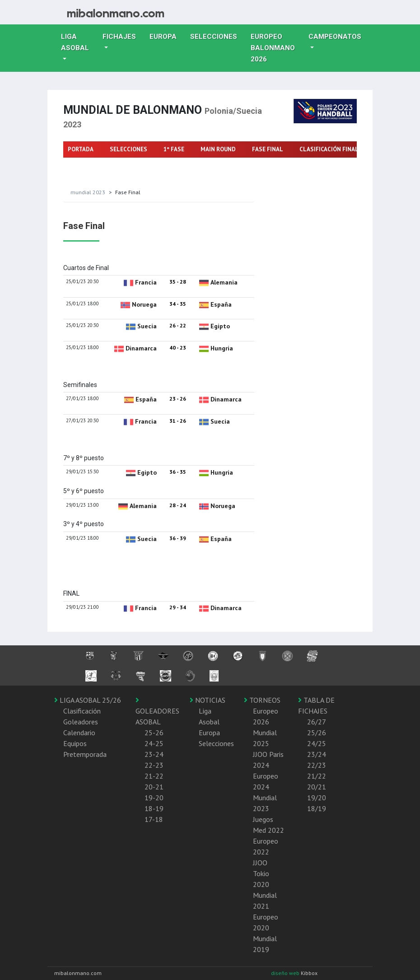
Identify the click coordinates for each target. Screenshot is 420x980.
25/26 (317, 733)
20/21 (317, 787)
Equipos (75, 743)
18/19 (317, 808)
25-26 (154, 733)
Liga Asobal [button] (75, 42)
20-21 (154, 787)
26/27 (317, 722)
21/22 (317, 776)
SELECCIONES (128, 149)
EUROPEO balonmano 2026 (276, 48)
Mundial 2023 (88, 192)
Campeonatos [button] (335, 37)
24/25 (317, 743)
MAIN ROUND (218, 149)
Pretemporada (85, 754)
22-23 (154, 765)
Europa (166, 36)
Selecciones (217, 36)
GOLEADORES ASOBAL (157, 711)
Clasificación (82, 711)
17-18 (154, 819)
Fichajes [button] (119, 37)
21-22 (154, 776)
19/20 (317, 798)
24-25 (154, 743)
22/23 (317, 765)
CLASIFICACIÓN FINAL (329, 149)
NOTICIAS (208, 700)
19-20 (154, 798)
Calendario (79, 733)
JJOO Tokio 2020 (261, 873)
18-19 (154, 808)
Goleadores (81, 722)
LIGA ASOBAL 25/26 (88, 700)
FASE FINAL (268, 149)
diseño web (286, 973)
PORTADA (81, 149)
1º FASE (174, 149)
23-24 (154, 754)
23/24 (317, 754)
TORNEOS (262, 700)
